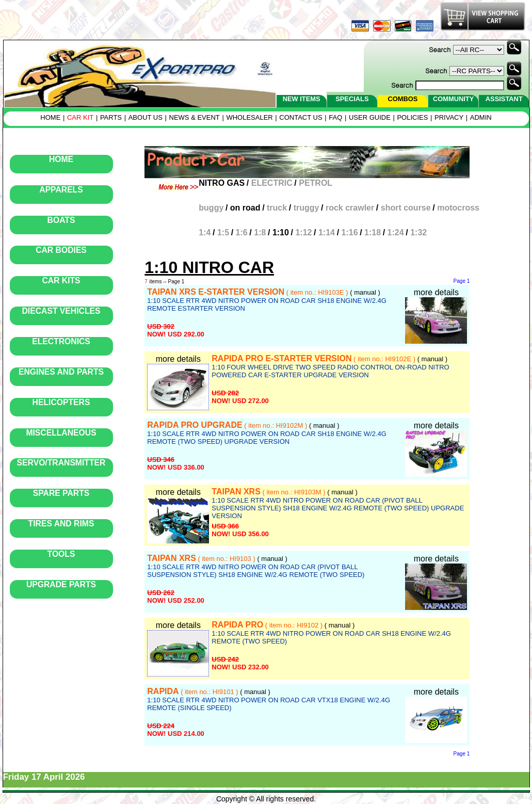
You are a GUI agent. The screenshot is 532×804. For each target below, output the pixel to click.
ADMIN (481, 117)
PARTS (111, 117)
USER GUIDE (370, 117)
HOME (50, 117)
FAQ (335, 117)
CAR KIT (80, 117)
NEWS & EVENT (195, 117)
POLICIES (412, 117)
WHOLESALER (249, 117)
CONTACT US (301, 117)
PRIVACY (449, 117)
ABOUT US (146, 117)
